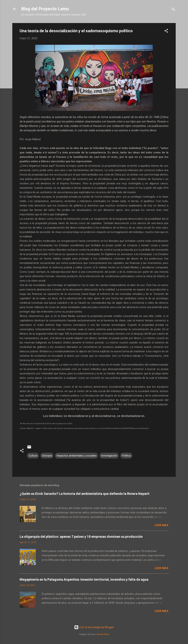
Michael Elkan (103, 634)
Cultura (33, 456)
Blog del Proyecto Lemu (45, 9)
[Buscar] (173, 10)
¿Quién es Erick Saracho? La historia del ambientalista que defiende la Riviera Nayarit (85, 494)
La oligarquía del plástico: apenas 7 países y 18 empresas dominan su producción (81, 537)
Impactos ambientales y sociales (76, 456)
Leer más (161, 525)
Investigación (109, 456)
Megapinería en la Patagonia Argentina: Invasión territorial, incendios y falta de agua (84, 579)
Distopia (47, 456)
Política (126, 456)
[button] (166, 31)
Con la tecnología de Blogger (94, 627)
